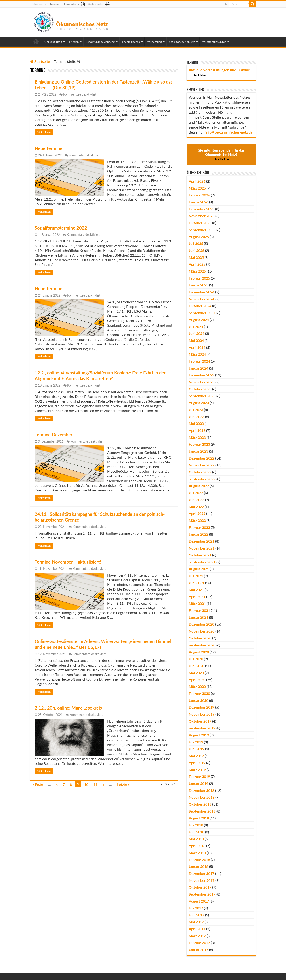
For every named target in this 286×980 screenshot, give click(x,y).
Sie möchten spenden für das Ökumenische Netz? (221, 154)
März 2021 (197, 603)
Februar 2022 (199, 527)
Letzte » (123, 784)
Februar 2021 (199, 610)
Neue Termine (48, 148)
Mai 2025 (196, 257)
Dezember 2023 (202, 375)
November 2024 (202, 299)
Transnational (72, 4)
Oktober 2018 (200, 804)
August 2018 (199, 818)
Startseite (40, 61)
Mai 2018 (196, 839)
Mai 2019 (196, 756)
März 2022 (197, 520)
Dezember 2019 (202, 707)
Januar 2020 (199, 700)
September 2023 (202, 396)
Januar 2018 (199, 866)
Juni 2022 (197, 500)
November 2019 (202, 714)
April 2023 (197, 430)
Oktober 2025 (200, 223)
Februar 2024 (199, 361)
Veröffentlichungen (214, 42)
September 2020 (202, 645)
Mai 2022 (196, 507)
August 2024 (199, 320)
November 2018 (202, 797)
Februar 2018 (199, 860)
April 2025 (197, 264)
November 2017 (202, 880)
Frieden (74, 42)
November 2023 (202, 382)
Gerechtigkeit (53, 42)
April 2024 (197, 347)
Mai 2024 (196, 340)
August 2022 (199, 486)
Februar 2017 (199, 943)
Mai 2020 (196, 673)
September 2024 (202, 313)
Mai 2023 (196, 423)
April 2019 (197, 763)
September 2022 (202, 479)
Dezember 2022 (202, 458)
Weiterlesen (44, 132)
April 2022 (197, 513)
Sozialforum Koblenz (182, 42)
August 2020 (199, 652)
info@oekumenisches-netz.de (229, 132)
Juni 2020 (197, 666)
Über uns (38, 4)
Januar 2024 (199, 368)
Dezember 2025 (202, 209)
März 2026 (197, 188)
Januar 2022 (199, 534)
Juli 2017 (196, 908)
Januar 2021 (199, 617)
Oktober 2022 (200, 472)
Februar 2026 (199, 195)
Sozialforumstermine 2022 (61, 228)
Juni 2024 (197, 333)
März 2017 (197, 936)
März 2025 (197, 271)
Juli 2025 (196, 243)
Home (36, 41)
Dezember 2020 (202, 624)
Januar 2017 (199, 950)
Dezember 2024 (202, 292)
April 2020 (197, 680)
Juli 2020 (196, 659)
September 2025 (202, 230)
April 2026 (197, 181)
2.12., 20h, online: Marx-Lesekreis (68, 708)
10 (86, 784)
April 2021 (197, 597)
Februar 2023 (199, 444)
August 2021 (199, 569)
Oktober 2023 (200, 389)
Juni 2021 (197, 583)
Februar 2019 (199, 776)
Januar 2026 (199, 202)
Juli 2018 (196, 825)
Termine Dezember (54, 435)
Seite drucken (97, 4)
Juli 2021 (196, 576)
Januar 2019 (199, 783)
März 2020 (197, 686)
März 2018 (197, 853)
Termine (55, 4)
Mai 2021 (196, 590)
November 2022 (202, 465)
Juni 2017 (197, 915)
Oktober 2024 (200, 306)
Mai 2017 (196, 922)
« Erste (38, 784)
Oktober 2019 (200, 721)
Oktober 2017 (200, 887)
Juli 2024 (196, 327)
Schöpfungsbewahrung (100, 42)
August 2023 (199, 403)
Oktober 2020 (200, 638)
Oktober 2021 (200, 555)
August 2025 (199, 237)
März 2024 (197, 354)
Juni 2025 (197, 250)
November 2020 (202, 631)
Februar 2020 (199, 693)
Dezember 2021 (202, 541)
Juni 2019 (197, 749)
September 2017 (202, 894)
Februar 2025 (199, 278)
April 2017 (197, 929)
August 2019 (199, 735)
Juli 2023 (196, 410)
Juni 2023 (197, 417)
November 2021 (202, 548)
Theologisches (131, 42)
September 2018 (202, 811)
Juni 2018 (197, 832)
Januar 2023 (199, 451)
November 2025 (202, 216)
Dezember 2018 (202, 790)
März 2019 (197, 770)
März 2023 (197, 437)
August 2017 (199, 901)
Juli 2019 (196, 742)
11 (95, 784)
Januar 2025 (199, 285)
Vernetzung (154, 42)
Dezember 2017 (202, 873)
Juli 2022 (196, 493)
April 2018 (197, 846)
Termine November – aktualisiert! (68, 562)
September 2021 (202, 562)
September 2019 (202, 728)
